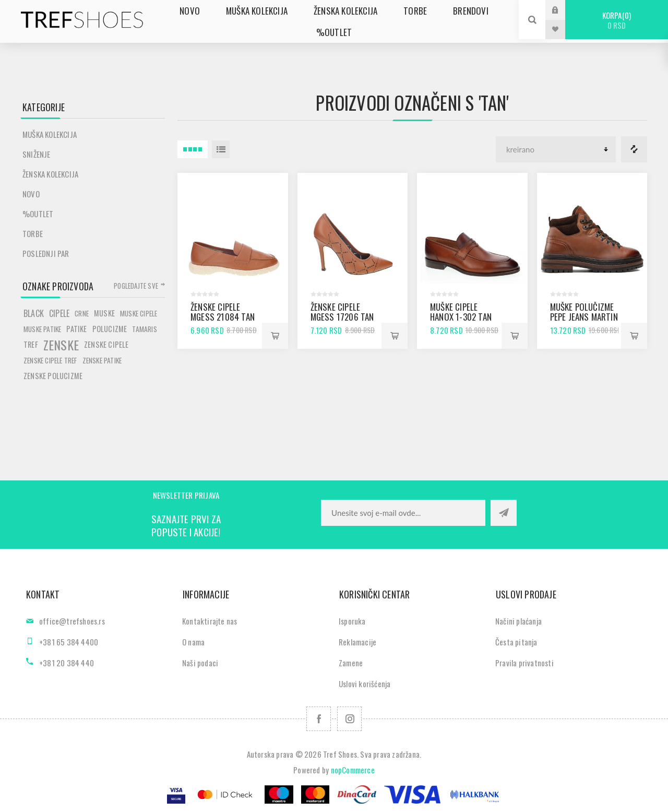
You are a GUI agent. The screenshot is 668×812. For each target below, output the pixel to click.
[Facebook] (319, 719)
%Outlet (38, 214)
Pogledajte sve (136, 286)
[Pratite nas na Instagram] (349, 719)
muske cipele (139, 313)
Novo (31, 194)
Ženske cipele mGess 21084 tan (223, 312)
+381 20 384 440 (67, 663)
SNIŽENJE (37, 154)
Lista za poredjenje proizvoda (634, 149)
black (34, 313)
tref (31, 344)
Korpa (617, 20)
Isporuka (352, 621)
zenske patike (102, 360)
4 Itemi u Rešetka (193, 149)
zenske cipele (106, 344)
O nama (193, 642)
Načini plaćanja (518, 621)
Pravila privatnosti (524, 663)
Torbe (33, 233)
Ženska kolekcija (50, 174)
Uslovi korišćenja (365, 684)
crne (82, 313)
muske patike (42, 329)
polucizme (110, 329)
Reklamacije (357, 642)
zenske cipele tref (50, 360)
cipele (59, 313)
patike (76, 329)
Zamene (351, 663)
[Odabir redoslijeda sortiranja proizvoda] (556, 149)
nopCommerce (353, 770)
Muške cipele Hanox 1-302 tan (461, 312)
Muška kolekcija (50, 134)
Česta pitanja (516, 642)
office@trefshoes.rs (72, 621)
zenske (61, 345)
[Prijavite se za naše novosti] (403, 513)
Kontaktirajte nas (210, 621)
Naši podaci (200, 663)
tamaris (144, 329)
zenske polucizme (53, 376)
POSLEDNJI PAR (46, 253)
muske (104, 313)
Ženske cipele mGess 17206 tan (342, 312)
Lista (221, 149)
